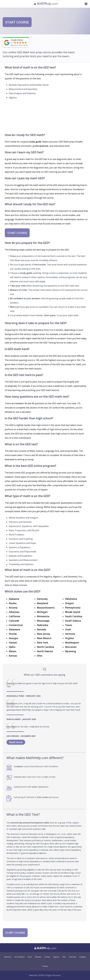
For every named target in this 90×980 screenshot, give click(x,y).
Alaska (13, 603)
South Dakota (73, 621)
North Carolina (46, 647)
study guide (35, 142)
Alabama (14, 599)
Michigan (42, 612)
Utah (68, 629)
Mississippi (43, 621)
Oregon (69, 603)
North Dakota (45, 651)
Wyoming (70, 651)
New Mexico (44, 638)
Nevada (41, 629)
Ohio (40, 656)
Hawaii (13, 643)
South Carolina (74, 616)
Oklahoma (71, 599)
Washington (72, 643)
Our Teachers (19, 957)
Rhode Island (73, 612)
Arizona (13, 608)
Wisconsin (71, 647)
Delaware (14, 629)
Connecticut (16, 625)
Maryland (42, 603)
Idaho (12, 647)
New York (42, 643)
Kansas (13, 656)
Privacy (45, 966)
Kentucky (42, 599)
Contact (47, 957)
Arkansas (14, 612)
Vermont (70, 634)
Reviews (38, 957)
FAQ (64, 957)
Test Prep (72, 957)
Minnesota (43, 616)
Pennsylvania (73, 608)
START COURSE (17, 22)
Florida (13, 634)
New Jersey (44, 634)
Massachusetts (46, 608)
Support (56, 957)
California (14, 616)
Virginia (69, 638)
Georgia (13, 638)
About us (8, 957)
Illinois (13, 651)
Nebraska (43, 625)
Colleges (83, 957)
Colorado (14, 621)
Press (30, 957)
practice (44, 146)
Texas (69, 625)
